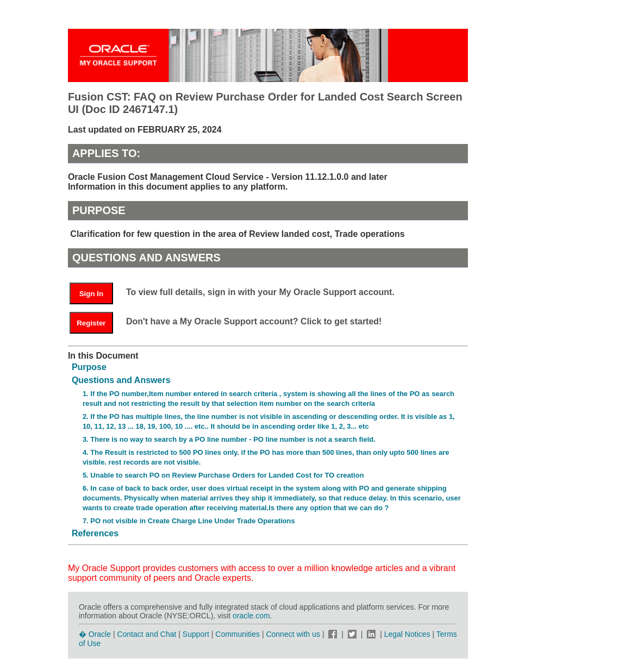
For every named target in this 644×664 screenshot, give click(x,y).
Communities (237, 634)
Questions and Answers (121, 380)
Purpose (89, 367)
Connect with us (294, 634)
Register (91, 323)
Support (196, 634)
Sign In (91, 294)
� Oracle (95, 634)
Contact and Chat (146, 634)
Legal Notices (407, 634)
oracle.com (251, 616)
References (95, 533)
